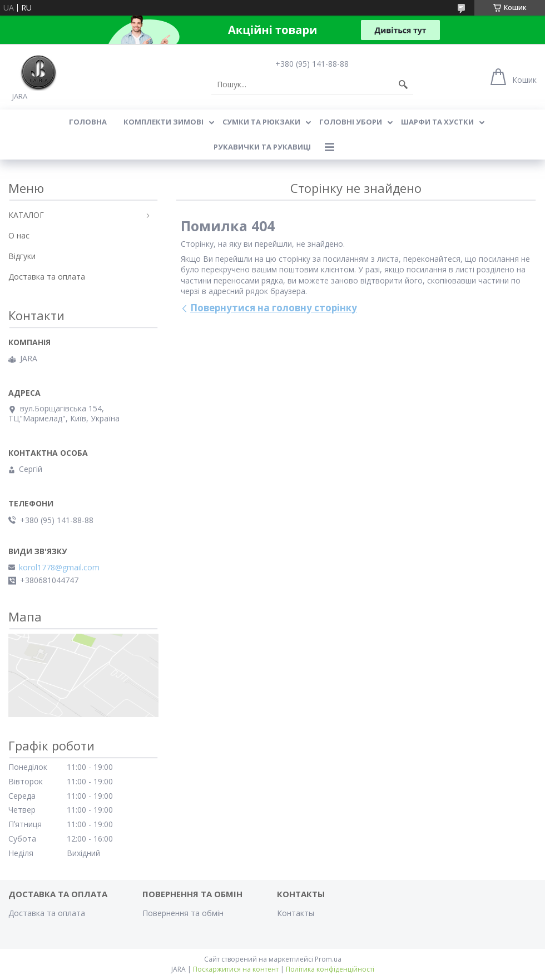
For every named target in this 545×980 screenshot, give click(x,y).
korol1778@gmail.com (59, 568)
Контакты (296, 913)
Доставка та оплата (47, 277)
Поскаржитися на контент (236, 969)
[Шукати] (403, 84)
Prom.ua (328, 959)
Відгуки (22, 256)
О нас (19, 235)
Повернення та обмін (183, 913)
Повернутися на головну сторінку (274, 308)
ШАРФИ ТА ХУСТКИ (437, 122)
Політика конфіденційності (330, 969)
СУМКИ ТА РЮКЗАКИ (261, 122)
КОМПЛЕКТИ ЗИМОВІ (163, 122)
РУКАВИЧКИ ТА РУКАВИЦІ (262, 147)
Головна (88, 122)
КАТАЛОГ (26, 215)
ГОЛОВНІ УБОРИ (351, 122)
